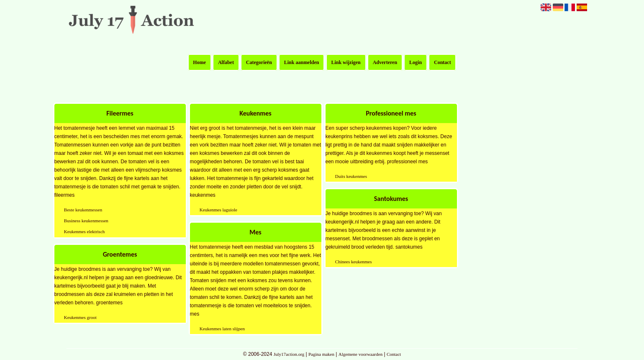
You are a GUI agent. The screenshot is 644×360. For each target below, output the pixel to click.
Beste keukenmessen (83, 210)
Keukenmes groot (80, 317)
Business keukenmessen (86, 221)
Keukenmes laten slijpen (222, 329)
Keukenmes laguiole (218, 210)
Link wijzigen (346, 62)
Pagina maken (321, 354)
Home (199, 62)
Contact (443, 62)
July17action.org (289, 354)
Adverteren (385, 62)
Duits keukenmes (351, 176)
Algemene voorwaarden (360, 354)
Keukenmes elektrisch (84, 231)
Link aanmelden (302, 62)
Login (416, 62)
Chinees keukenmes (354, 262)
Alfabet (226, 62)
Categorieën (259, 62)
